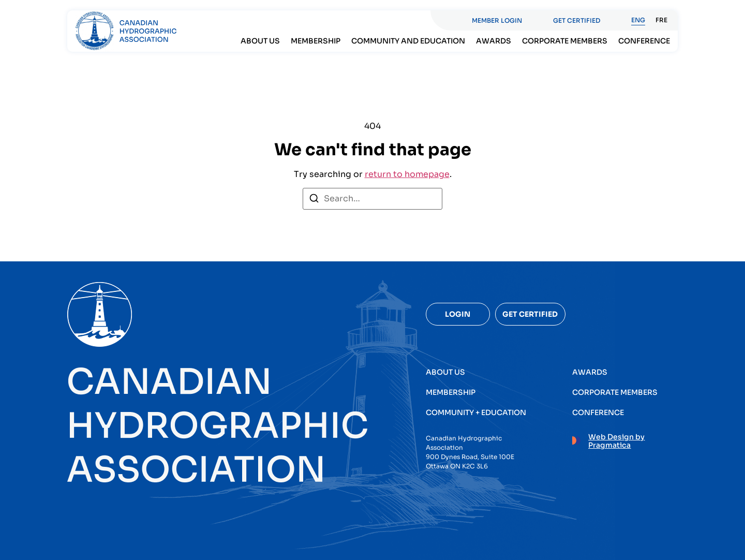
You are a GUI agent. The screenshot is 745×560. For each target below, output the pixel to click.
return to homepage (407, 174)
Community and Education (408, 41)
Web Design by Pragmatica (616, 441)
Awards (494, 41)
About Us (260, 41)
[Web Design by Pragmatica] (576, 439)
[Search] (314, 200)
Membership (316, 41)
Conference (644, 41)
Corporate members (565, 41)
